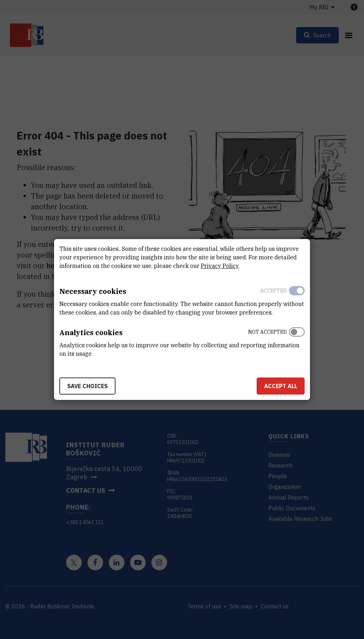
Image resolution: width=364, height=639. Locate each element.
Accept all (281, 386)
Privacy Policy (220, 266)
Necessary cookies (93, 291)
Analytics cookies (91, 332)
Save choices (87, 386)
